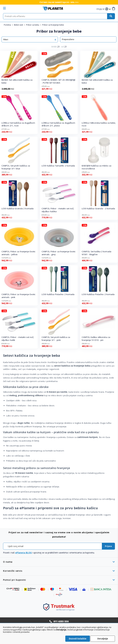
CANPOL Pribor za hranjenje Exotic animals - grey (59, 253)
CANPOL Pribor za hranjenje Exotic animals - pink (18, 296)
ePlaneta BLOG (23, 553)
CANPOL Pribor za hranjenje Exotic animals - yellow (18, 253)
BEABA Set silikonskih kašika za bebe (17, 81)
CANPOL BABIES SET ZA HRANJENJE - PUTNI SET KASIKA (59, 81)
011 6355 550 (61, 621)
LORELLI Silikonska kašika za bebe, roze (99, 124)
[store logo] (53, 8)
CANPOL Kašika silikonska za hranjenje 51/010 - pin (96, 339)
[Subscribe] (108, 546)
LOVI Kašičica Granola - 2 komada (98, 208)
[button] (101, 9)
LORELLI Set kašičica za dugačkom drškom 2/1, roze (18, 124)
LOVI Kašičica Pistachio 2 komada (58, 294)
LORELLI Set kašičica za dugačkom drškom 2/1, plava (58, 124)
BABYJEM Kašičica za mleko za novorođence (96, 167)
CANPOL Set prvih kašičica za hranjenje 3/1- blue (16, 167)
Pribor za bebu (33, 25)
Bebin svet (19, 25)
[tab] (59, 562)
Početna (8, 25)
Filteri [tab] (6, 39)
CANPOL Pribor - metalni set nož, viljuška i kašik (18, 339)
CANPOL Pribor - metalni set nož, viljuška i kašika (58, 210)
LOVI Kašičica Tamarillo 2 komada (58, 166)
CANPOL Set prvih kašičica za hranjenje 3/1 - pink (56, 339)
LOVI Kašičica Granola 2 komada (18, 208)
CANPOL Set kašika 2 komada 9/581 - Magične (96, 253)
